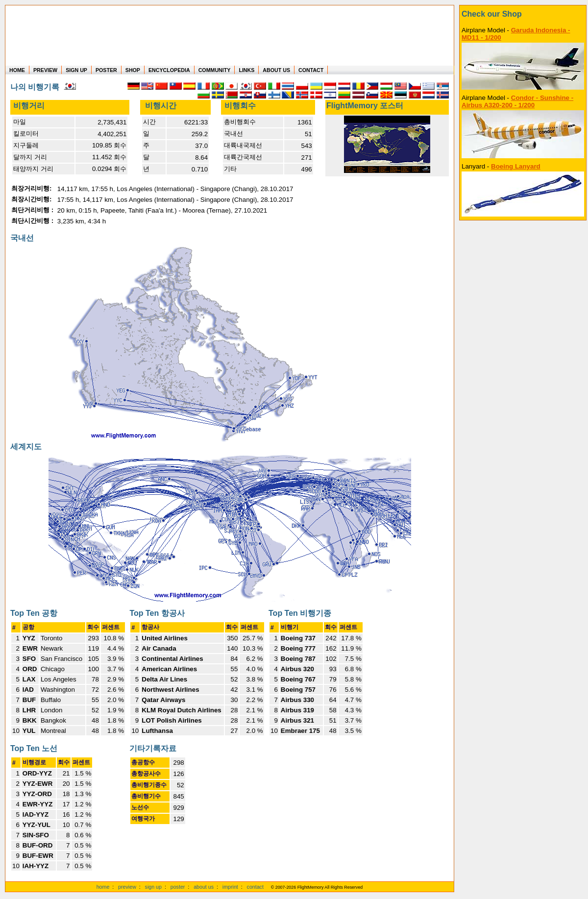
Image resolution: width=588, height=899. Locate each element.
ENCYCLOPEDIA (169, 70)
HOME (17, 70)
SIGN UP (76, 70)
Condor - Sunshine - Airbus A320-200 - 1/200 (517, 101)
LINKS (246, 70)
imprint (230, 887)
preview (127, 887)
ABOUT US (276, 70)
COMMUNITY (215, 70)
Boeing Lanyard (516, 166)
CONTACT (311, 70)
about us (204, 887)
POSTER (106, 70)
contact (255, 887)
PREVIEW (45, 70)
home (103, 887)
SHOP (133, 70)
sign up (153, 887)
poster (178, 887)
